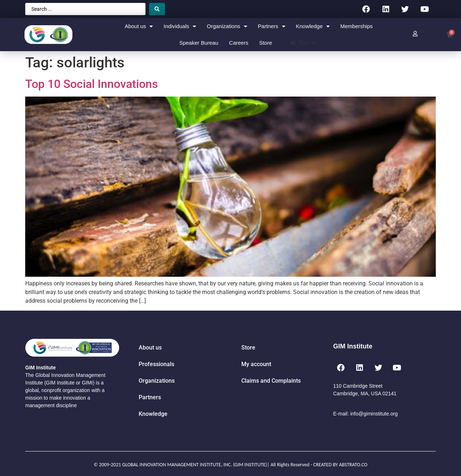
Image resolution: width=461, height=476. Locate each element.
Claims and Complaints (271, 381)
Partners (272, 26)
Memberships (357, 26)
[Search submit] (157, 9)
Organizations (227, 26)
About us (139, 26)
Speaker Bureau (199, 43)
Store (265, 43)
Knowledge (313, 26)
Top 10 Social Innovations (91, 84)
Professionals (156, 364)
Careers (239, 43)
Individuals (180, 26)
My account (256, 364)
